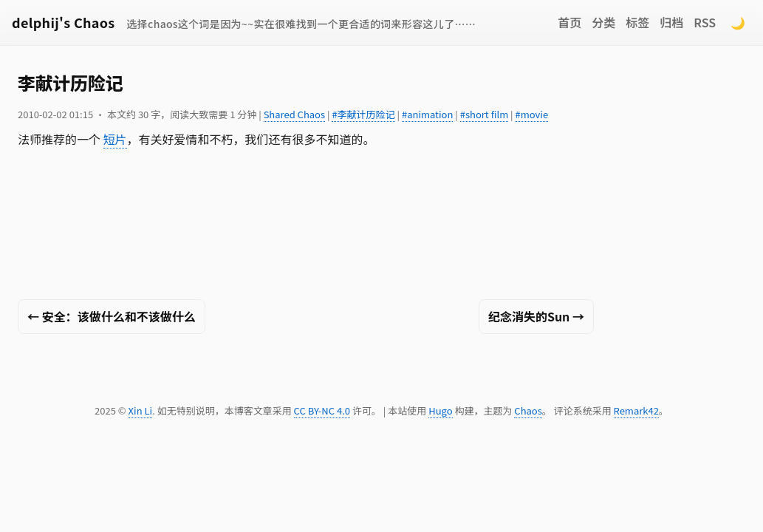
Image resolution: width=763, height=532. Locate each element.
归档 (671, 22)
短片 (115, 139)
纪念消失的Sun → (536, 316)
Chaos (528, 410)
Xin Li (141, 410)
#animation (427, 114)
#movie (532, 114)
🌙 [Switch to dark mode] (738, 22)
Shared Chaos (294, 114)
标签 (637, 22)
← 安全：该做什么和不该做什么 (112, 316)
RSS (705, 22)
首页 (569, 22)
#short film (484, 114)
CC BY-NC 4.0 (322, 410)
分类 (603, 22)
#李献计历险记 (363, 114)
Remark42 (636, 410)
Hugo (440, 410)
